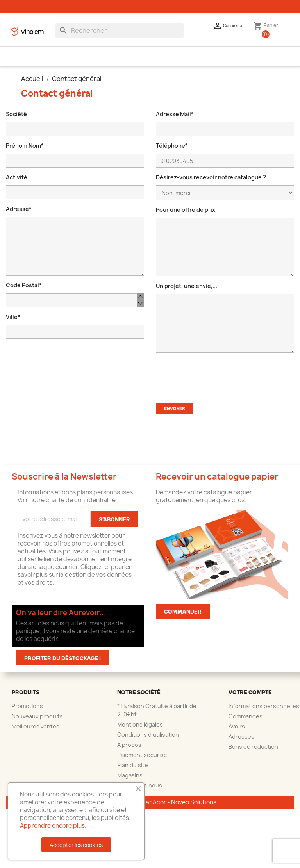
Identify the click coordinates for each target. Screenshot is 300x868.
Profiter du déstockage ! (62, 664)
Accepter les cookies (76, 845)
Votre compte (250, 698)
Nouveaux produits (37, 722)
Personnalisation (204, 62)
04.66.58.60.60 (41, 4)
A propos (129, 751)
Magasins (130, 781)
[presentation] (215, 380)
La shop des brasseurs (142, 62)
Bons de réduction (253, 753)
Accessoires (87, 62)
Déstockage (254, 62)
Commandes (246, 722)
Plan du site (133, 771)
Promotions (27, 712)
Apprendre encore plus (52, 826)
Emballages (44, 62)
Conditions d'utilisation (148, 741)
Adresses (241, 743)
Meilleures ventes (36, 733)
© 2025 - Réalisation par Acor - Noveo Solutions (150, 808)
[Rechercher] (120, 37)
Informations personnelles (264, 712)
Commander (183, 617)
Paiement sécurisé (142, 761)
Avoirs (237, 733)
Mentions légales (140, 731)
